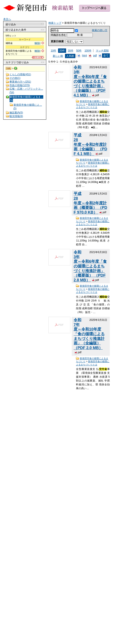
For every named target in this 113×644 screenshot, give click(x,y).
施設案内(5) (16, 113)
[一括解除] (38, 57)
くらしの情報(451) (20, 74)
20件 (62, 51)
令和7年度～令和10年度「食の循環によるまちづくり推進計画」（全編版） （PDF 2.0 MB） (89, 334)
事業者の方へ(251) (20, 82)
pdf (95, 56)
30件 (70, 51)
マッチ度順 (102, 51)
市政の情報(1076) (20, 85)
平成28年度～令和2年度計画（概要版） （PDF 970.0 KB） (90, 203)
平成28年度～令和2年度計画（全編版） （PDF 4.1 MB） (90, 144)
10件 (53, 51)
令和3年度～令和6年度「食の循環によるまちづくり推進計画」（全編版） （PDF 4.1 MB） (90, 81)
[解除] (37, 43)
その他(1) (15, 78)
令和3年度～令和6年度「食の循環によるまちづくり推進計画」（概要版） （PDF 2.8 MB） (90, 266)
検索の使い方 (100, 30)
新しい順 (58, 56)
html (84, 56)
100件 (88, 51)
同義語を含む (59, 35)
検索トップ (9, 68)
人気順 (70, 56)
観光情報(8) (16, 116)
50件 (79, 51)
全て (106, 56)
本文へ (7, 19)
